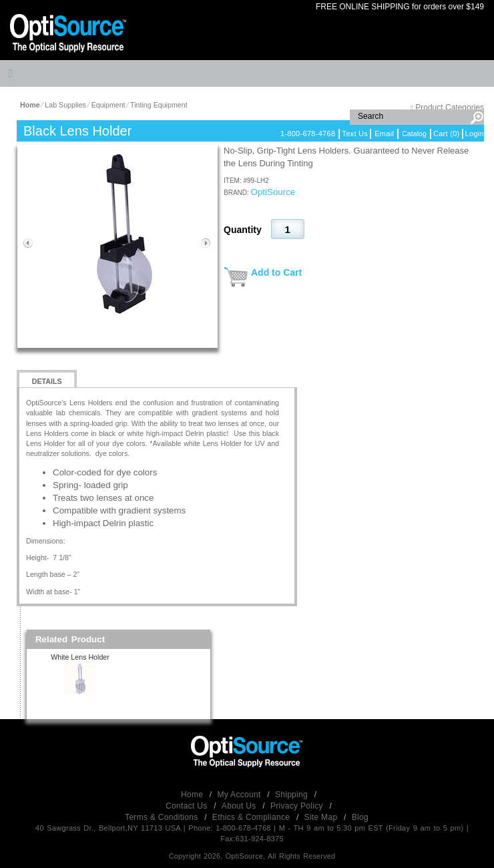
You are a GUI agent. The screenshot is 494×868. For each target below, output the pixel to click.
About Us (240, 806)
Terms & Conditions (163, 817)
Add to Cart (276, 272)
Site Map (322, 817)
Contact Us (188, 806)
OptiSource (273, 192)
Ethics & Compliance (252, 817)
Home (193, 795)
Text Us (355, 134)
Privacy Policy (298, 806)
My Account (241, 795)
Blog (360, 817)
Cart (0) (447, 134)
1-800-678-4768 (308, 134)
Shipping (293, 795)
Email (384, 134)
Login (475, 134)
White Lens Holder (80, 657)
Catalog (414, 134)
